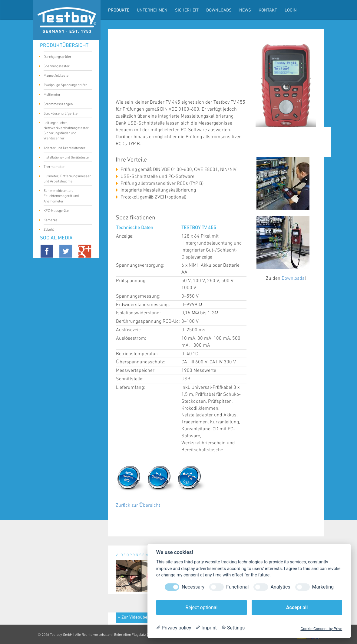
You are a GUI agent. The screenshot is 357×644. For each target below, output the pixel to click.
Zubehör (66, 230)
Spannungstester (66, 67)
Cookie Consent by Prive (321, 629)
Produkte (119, 10)
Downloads (219, 10)
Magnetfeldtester (66, 76)
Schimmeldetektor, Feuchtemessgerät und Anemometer (66, 196)
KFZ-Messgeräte (66, 211)
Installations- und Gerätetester (67, 158)
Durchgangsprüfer (66, 57)
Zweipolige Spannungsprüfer (66, 85)
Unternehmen (152, 10)
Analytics (280, 587)
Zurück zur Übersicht (138, 505)
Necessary (193, 587)
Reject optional (201, 607)
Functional (237, 587)
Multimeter (66, 95)
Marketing (323, 587)
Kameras (66, 221)
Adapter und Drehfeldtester (66, 148)
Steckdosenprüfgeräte (66, 114)
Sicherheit (187, 10)
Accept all (297, 607)
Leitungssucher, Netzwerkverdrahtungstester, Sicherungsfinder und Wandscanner (67, 131)
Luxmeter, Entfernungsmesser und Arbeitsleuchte (67, 179)
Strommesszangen (66, 105)
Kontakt (268, 10)
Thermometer (66, 167)
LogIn (291, 10)
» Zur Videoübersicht (138, 617)
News (245, 10)
